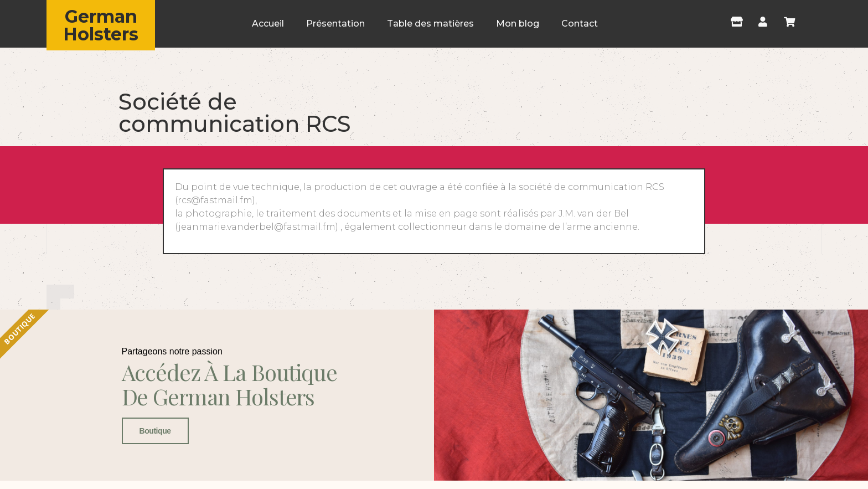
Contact (580, 24)
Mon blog (518, 24)
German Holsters (101, 25)
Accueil (268, 24)
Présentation (335, 24)
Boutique (155, 431)
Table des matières (430, 24)
